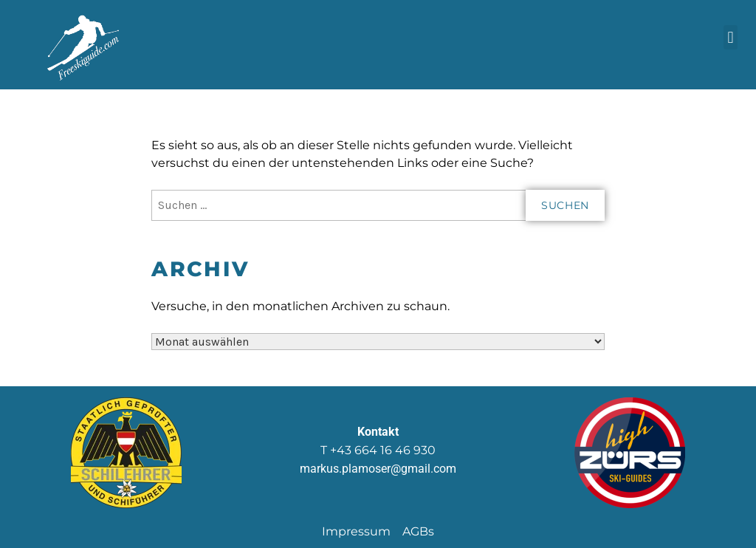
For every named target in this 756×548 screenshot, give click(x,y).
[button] (731, 37)
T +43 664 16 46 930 (378, 450)
